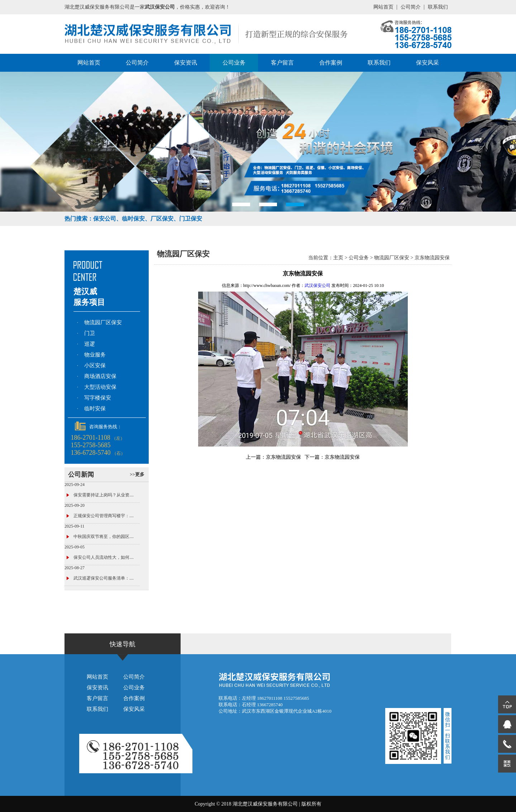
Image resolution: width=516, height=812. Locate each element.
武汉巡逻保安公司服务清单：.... (104, 578)
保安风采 (427, 63)
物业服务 (95, 355)
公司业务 (234, 63)
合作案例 (331, 63)
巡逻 (90, 344)
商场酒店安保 (100, 376)
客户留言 (282, 63)
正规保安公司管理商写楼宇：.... (104, 516)
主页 (338, 258)
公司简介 (411, 7)
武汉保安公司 (317, 285)
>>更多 (137, 474)
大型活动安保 (100, 387)
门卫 (90, 333)
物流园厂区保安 (103, 322)
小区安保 (95, 365)
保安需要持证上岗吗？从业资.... (104, 495)
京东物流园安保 (432, 258)
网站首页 (383, 7)
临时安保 (95, 409)
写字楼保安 (98, 398)
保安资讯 (186, 63)
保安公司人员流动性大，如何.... (104, 557)
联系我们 (438, 7)
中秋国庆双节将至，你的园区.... (104, 537)
